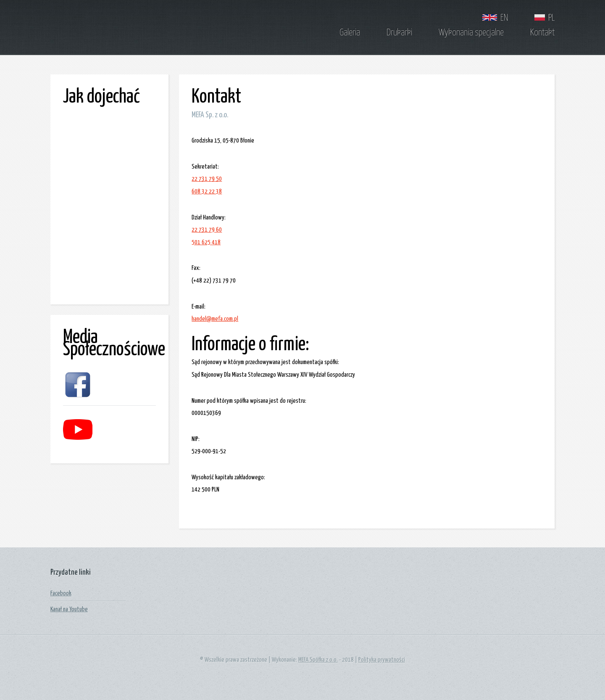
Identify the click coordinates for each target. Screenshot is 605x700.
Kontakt (542, 33)
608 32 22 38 (207, 192)
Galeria (350, 33)
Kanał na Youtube (69, 609)
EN (495, 18)
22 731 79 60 (207, 230)
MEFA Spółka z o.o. (318, 660)
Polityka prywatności (382, 660)
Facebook (61, 593)
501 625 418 (206, 242)
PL (544, 18)
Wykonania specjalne (471, 33)
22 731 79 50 (207, 179)
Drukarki (399, 33)
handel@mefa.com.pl (215, 319)
